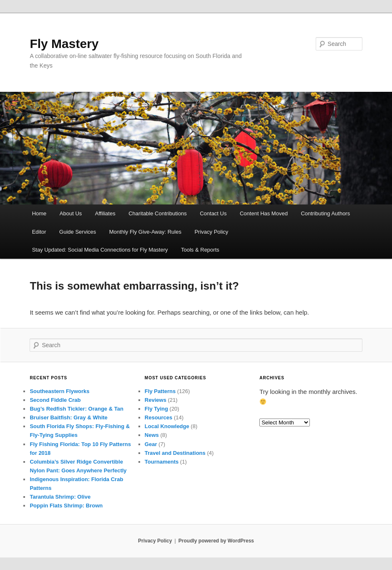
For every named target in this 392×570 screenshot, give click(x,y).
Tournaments (162, 462)
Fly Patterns (160, 391)
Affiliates (105, 213)
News (152, 435)
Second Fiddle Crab (55, 400)
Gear (151, 444)
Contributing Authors (325, 213)
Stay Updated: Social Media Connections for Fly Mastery (100, 250)
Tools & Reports (200, 250)
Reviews (156, 400)
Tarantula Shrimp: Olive (60, 497)
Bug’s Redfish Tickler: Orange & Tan (76, 409)
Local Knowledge (167, 426)
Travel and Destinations (175, 453)
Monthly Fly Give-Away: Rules (145, 232)
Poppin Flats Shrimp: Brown (66, 506)
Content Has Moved (264, 213)
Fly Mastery (64, 44)
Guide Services (78, 232)
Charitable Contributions (157, 213)
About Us (71, 213)
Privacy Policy (211, 232)
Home (39, 213)
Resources (158, 417)
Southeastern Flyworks (59, 391)
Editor (39, 232)
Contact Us (213, 213)
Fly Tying (156, 409)
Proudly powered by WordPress (216, 541)
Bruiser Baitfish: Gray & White (68, 417)
